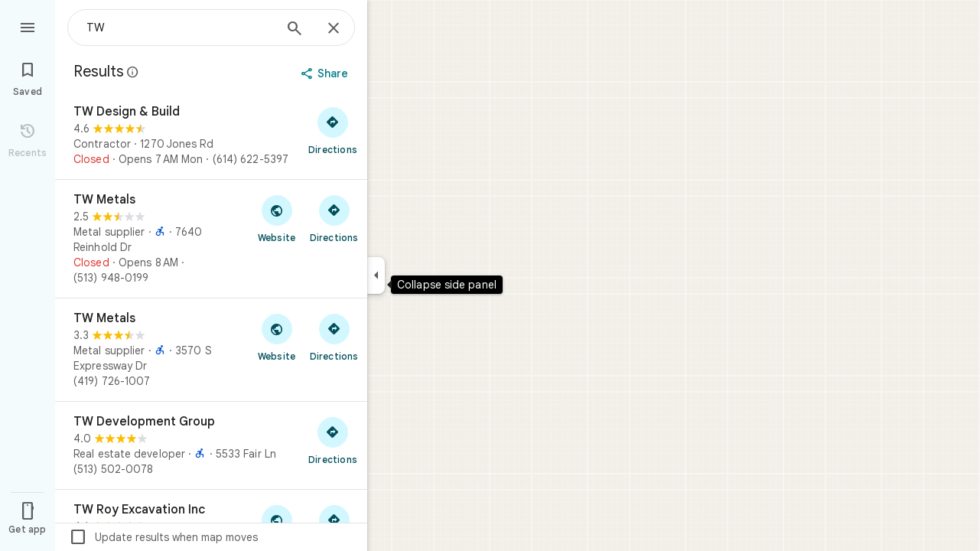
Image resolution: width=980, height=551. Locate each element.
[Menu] (28, 26)
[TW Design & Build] (211, 135)
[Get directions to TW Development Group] (333, 440)
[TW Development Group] (211, 445)
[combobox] (180, 28)
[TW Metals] (211, 239)
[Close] (334, 29)
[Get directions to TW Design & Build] (333, 130)
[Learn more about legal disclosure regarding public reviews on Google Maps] (133, 72)
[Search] (295, 30)
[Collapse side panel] (376, 275)
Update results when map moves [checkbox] (163, 537)
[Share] (326, 73)
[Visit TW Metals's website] (277, 218)
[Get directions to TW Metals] (334, 218)
